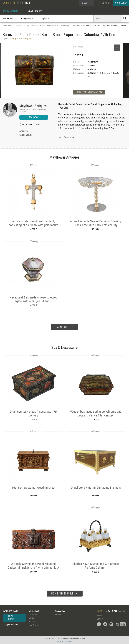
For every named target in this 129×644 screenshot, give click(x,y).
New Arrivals (8, 18)
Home (99, 616)
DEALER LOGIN (12, 618)
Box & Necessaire (49, 26)
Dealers (58, 614)
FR (99, 3)
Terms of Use (49, 639)
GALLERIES (35, 11)
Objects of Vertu (32, 26)
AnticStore (7, 26)
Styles (31, 618)
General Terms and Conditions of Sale (71, 639)
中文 (108, 3)
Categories (33, 614)
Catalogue (18, 26)
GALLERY (24, 132)
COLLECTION (25, 135)
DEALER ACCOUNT (11, 611)
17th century (64, 26)
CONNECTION (121, 3)
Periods (32, 621)
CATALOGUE (11, 11)
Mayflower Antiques (33, 106)
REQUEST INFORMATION (89, 92)
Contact (100, 619)
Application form (12, 624)
